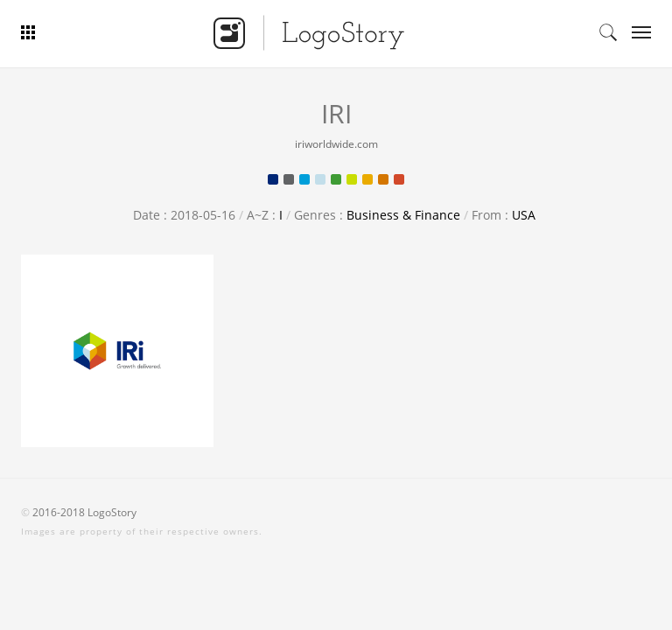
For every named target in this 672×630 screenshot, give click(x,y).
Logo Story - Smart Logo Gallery (309, 32)
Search (608, 32)
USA (524, 215)
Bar (63, 32)
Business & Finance (403, 215)
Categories (636, 32)
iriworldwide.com (336, 144)
